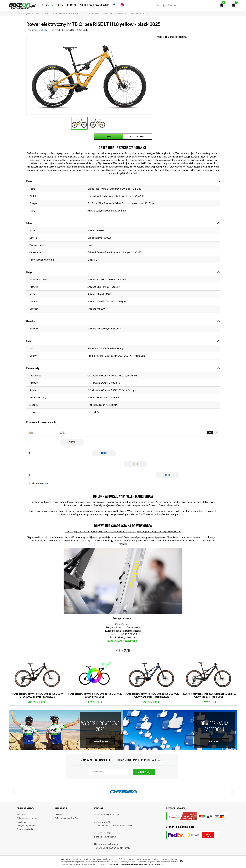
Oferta (46, 5)
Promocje (71, 5)
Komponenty (33, 368)
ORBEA (43, 30)
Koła (29, 341)
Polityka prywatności (27, 827)
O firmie (59, 816)
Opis (109, 137)
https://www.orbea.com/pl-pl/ (123, 641)
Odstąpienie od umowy (28, 820)
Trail (83, 13)
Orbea (59, 5)
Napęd (29, 272)
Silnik (29, 223)
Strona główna (26, 13)
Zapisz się (144, 773)
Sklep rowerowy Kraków (94, 5)
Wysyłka (21, 816)
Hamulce (31, 321)
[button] (15, 794)
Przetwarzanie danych (27, 831)
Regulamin (22, 823)
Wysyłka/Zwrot (137, 137)
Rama (29, 181)
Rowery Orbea (43, 13)
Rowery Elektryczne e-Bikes (65, 13)
